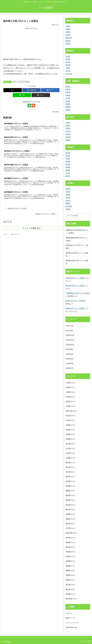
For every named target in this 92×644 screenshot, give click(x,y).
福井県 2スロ (8, 82)
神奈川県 (69, 74)
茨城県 (68, 59)
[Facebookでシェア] (31, 90)
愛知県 (68, 170)
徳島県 (68, 104)
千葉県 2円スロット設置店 (75, 278)
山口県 (68, 98)
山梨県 (68, 159)
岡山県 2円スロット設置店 (75, 286)
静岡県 (68, 167)
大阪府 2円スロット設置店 (75, 308)
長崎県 (68, 203)
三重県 (68, 44)
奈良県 (68, 35)
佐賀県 (68, 201)
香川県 (68, 101)
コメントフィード (72, 623)
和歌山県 (69, 38)
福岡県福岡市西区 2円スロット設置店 (77, 239)
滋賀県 (68, 41)
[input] (78, 216)
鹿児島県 (69, 206)
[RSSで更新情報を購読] (34, 105)
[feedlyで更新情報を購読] (29, 105)
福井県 (27, 82)
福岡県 (68, 189)
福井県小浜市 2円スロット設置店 (77, 262)
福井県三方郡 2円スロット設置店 (77, 254)
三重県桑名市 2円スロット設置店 (77, 293)
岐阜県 (68, 164)
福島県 (68, 140)
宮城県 (68, 137)
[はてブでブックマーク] (50, 90)
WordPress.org (71, 627)
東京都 (68, 56)
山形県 (68, 134)
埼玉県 (68, 71)
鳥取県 (68, 92)
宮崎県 (68, 195)
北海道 (68, 123)
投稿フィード (71, 618)
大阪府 (68, 26)
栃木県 (68, 62)
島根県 (68, 95)
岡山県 (68, 87)
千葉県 (68, 68)
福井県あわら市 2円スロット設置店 (77, 247)
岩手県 (68, 131)
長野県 (68, 162)
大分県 (68, 192)
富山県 (68, 156)
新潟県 (68, 153)
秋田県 (68, 128)
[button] (41, 95)
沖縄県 (68, 209)
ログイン (69, 613)
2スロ (15, 82)
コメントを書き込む (31, 228)
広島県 (68, 90)
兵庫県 (68, 29)
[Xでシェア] (13, 90)
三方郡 (21, 82)
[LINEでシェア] (22, 95)
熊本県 (68, 198)
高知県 (68, 110)
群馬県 (68, 65)
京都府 (68, 32)
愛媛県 (68, 107)
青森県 (68, 126)
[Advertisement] (18, 42)
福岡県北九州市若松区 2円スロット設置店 (77, 232)
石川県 (68, 173)
